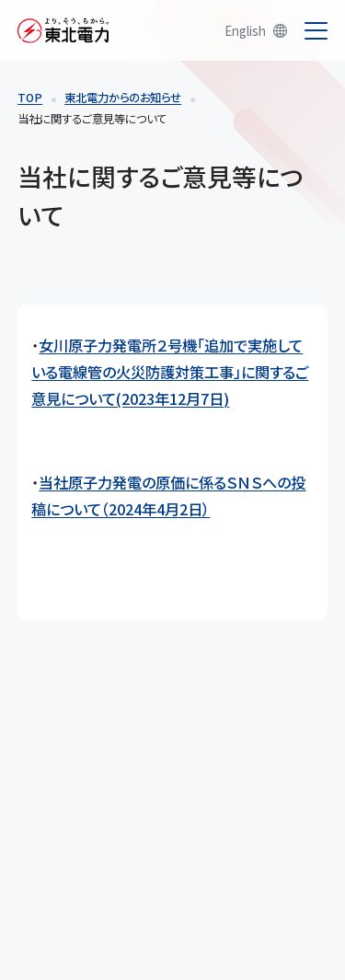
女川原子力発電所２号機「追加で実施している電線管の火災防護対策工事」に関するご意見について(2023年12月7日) (170, 372)
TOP (30, 98)
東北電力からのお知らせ (123, 98)
